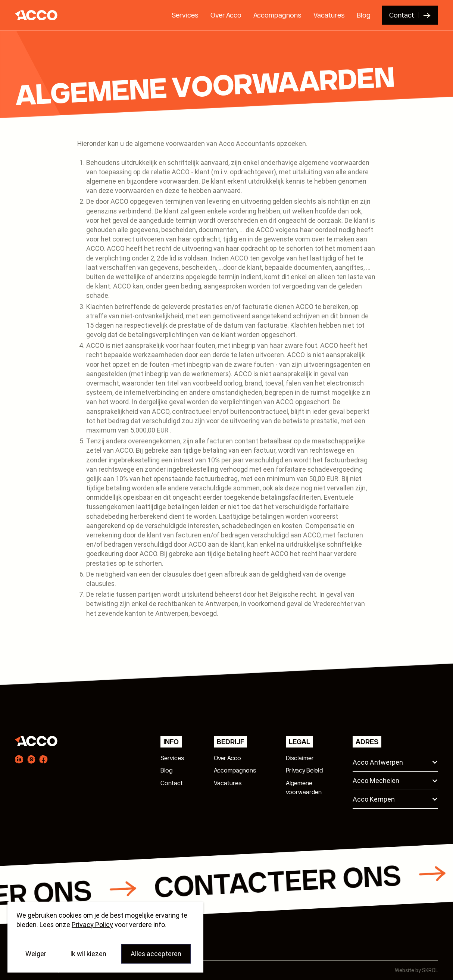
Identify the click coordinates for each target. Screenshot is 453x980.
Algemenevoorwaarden (304, 787)
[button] (395, 762)
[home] (34, 15)
